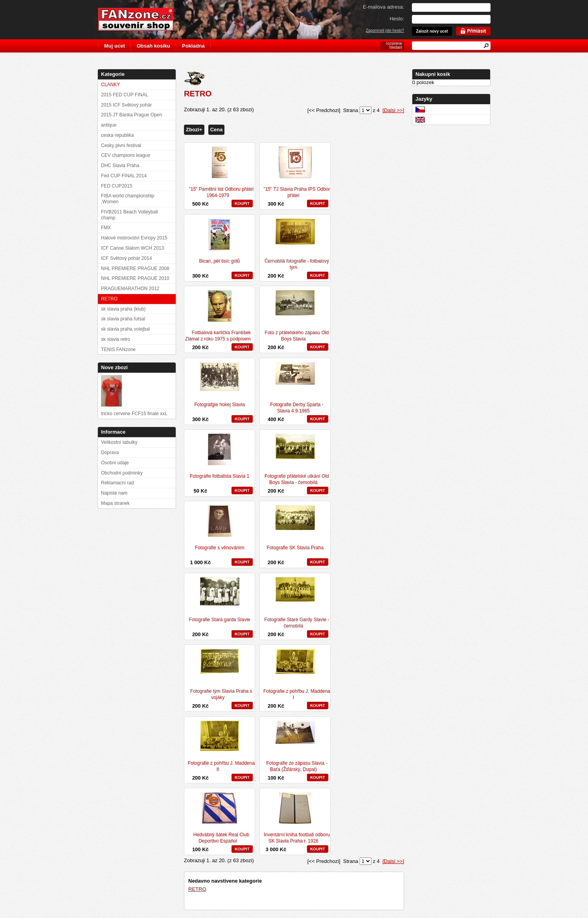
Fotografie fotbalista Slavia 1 (220, 476)
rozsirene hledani (394, 45)
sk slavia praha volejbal (125, 329)
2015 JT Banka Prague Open (131, 115)
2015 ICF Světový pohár (126, 105)
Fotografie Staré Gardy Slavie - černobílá (297, 623)
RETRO (197, 889)
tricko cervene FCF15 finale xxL (134, 414)
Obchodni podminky (122, 473)
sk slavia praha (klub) (123, 309)
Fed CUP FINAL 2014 (124, 176)
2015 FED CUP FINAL (125, 95)
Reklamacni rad (117, 483)
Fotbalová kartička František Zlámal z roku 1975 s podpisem (218, 336)
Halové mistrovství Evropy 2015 (134, 238)
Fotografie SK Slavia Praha (295, 548)
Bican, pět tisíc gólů (219, 261)
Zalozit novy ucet (432, 31)
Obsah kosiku (153, 46)
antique (109, 125)
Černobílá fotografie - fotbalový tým (297, 264)
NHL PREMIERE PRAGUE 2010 (135, 278)
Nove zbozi (114, 367)
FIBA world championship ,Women (128, 199)
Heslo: (397, 19)
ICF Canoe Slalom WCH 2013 (132, 248)
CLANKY (110, 85)
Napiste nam (114, 493)
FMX (106, 228)
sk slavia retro (116, 339)
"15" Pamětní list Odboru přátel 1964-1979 (221, 192)
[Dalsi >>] (393, 110)
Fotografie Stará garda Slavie (219, 620)
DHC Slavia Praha (120, 166)
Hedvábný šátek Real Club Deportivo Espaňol (221, 838)
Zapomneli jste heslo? (385, 30)
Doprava (110, 453)
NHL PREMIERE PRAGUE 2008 (135, 269)
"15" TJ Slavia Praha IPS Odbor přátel (297, 192)
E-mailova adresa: (383, 7)
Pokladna (193, 46)
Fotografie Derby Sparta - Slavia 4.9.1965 (297, 408)
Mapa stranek (115, 503)
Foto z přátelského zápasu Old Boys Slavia (297, 336)
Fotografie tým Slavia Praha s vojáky (221, 694)
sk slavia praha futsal (123, 319)
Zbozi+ (194, 130)
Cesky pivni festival (121, 145)
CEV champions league (126, 155)
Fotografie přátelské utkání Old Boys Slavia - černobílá (297, 479)
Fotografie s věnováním (220, 548)
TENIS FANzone (118, 350)
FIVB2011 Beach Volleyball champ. (130, 215)
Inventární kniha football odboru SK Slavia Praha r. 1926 (297, 838)
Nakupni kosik (433, 74)
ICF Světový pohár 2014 (126, 258)
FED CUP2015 (117, 186)
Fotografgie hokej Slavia (220, 405)
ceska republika (117, 135)
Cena (217, 130)
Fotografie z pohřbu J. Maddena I (297, 694)
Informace (113, 432)
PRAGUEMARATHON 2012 (130, 289)
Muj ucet (115, 46)
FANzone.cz (142, 19)
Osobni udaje (115, 463)
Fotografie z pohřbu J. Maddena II (221, 766)
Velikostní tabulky (119, 442)
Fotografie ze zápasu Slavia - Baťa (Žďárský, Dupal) (297, 766)
